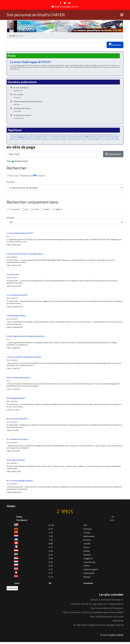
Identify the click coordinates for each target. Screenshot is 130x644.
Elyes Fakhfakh (96, 135)
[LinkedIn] (69, 3)
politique (98, 140)
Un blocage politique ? (17, 400)
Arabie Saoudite (39, 135)
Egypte (82, 135)
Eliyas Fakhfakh (88, 135)
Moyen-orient (14, 138)
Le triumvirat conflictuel (18, 296)
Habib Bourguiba (38, 137)
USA (35, 140)
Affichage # (10, 218)
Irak (49, 137)
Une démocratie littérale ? (66, 110)
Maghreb (87, 137)
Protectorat (70, 138)
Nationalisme (28, 138)
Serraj (104, 138)
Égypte (107, 140)
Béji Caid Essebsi (47, 135)
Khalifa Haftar (64, 137)
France (24, 137)
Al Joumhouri (26, 135)
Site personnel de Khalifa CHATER (36, 15)
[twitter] (65, 3)
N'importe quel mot (26, 176)
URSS (31, 140)
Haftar (45, 137)
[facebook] (61, 3)
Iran (52, 137)
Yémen (79, 140)
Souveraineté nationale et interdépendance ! (26, 255)
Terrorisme (17, 140)
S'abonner (12, 590)
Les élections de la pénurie (66, 117)
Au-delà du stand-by (17, 462)
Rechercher (113, 155)
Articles (36, 210)
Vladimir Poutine (64, 140)
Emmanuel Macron (105, 135)
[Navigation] (122, 15)
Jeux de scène (14, 275)
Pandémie (55, 138)
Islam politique (57, 137)
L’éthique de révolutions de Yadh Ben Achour (66, 103)
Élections (112, 140)
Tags (27, 210)
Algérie (32, 135)
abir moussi (84, 140)
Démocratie (76, 135)
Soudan (109, 138)
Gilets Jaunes (30, 137)
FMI (111, 135)
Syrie (113, 138)
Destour (70, 135)
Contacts (47, 210)
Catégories (59, 210)
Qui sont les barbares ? (66, 89)
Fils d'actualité (15, 210)
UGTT (27, 140)
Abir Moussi (13, 135)
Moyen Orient (109, 137)
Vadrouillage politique (17, 317)
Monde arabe (102, 137)
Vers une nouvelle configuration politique (25, 358)
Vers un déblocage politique (19, 379)
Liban (70, 137)
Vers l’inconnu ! (66, 96)
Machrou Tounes (80, 137)
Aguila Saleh (19, 135)
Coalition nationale (56, 135)
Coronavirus (64, 135)
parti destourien (91, 140)
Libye (74, 137)
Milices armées (94, 137)
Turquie (23, 140)
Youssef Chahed (72, 140)
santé (103, 140)
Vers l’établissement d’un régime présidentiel (26, 338)
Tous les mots (12, 176)
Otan (51, 138)
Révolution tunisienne (97, 138)
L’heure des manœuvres (18, 420)
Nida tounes (45, 138)
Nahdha (21, 138)
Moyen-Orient (116, 137)
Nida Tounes (39, 138)
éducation (117, 140)
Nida (34, 138)
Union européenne (55, 140)
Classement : (11, 183)
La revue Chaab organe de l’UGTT (30, 62)
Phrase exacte (39, 176)
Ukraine (39, 140)
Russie (89, 138)
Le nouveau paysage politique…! (22, 482)
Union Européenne (46, 140)
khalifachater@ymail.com (66, 7)
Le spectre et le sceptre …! (19, 441)
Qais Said (77, 138)
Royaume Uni (83, 138)
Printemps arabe (63, 138)
